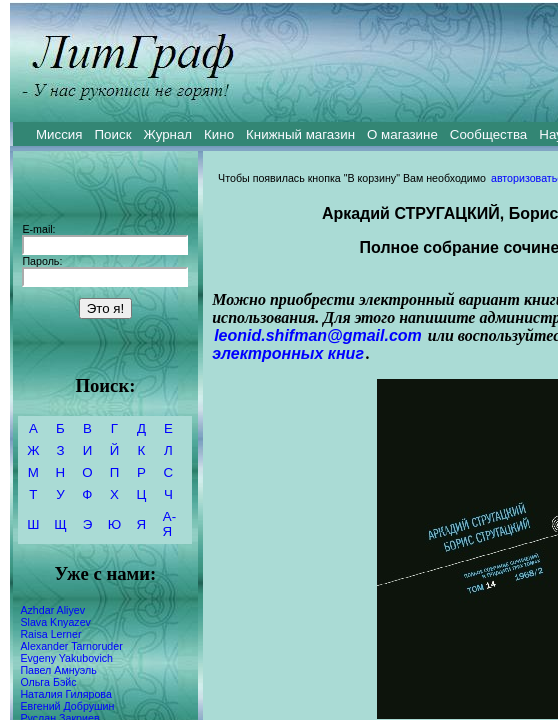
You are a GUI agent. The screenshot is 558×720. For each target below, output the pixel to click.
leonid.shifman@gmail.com (318, 335)
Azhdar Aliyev (52, 610)
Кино (219, 134)
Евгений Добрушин (67, 706)
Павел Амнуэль (58, 670)
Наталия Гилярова (65, 694)
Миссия (59, 134)
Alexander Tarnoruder (71, 646)
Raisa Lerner (50, 634)
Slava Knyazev (55, 622)
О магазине (402, 134)
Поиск (113, 134)
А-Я (169, 524)
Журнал (167, 134)
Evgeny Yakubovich (66, 658)
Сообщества (488, 134)
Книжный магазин (300, 134)
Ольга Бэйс (48, 682)
